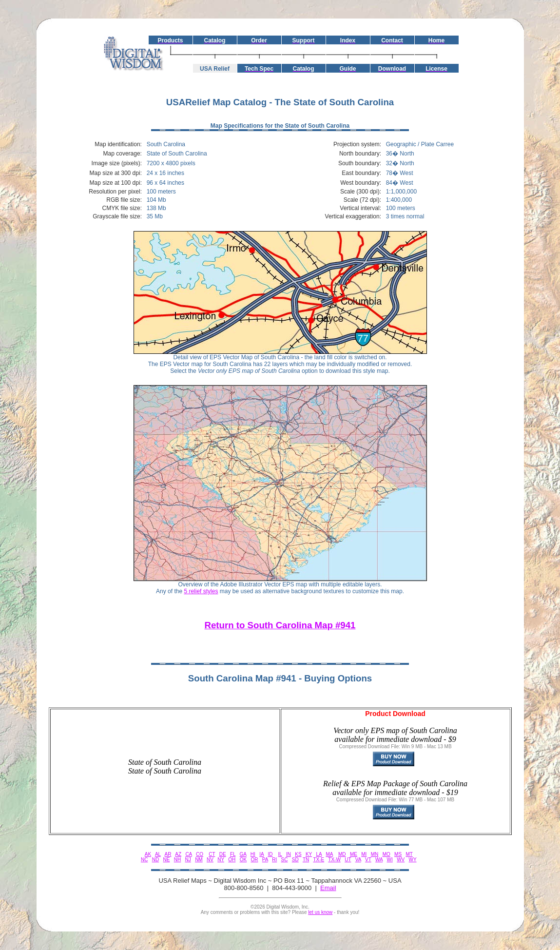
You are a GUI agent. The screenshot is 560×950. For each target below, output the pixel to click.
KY (309, 854)
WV (401, 860)
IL (280, 854)
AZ (178, 854)
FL (233, 854)
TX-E (319, 860)
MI (364, 854)
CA (188, 854)
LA (319, 854)
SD (295, 860)
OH (232, 860)
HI (253, 854)
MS (398, 854)
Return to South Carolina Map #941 (280, 625)
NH (177, 860)
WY (413, 860)
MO (386, 854)
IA (261, 854)
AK (148, 854)
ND (155, 860)
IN (289, 854)
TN (306, 860)
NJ (188, 860)
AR (168, 854)
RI (274, 860)
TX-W (334, 860)
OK (243, 860)
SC (285, 860)
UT (348, 860)
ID (270, 854)
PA (265, 860)
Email (328, 888)
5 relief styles (201, 591)
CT (212, 854)
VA (358, 860)
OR (254, 860)
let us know (320, 912)
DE (223, 854)
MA (329, 854)
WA (379, 860)
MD (342, 854)
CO (200, 854)
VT (368, 860)
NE (167, 860)
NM (199, 860)
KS (298, 854)
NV (210, 860)
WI (390, 860)
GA (243, 854)
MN (375, 854)
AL (158, 854)
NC (144, 860)
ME (354, 854)
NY (221, 860)
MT (409, 854)
